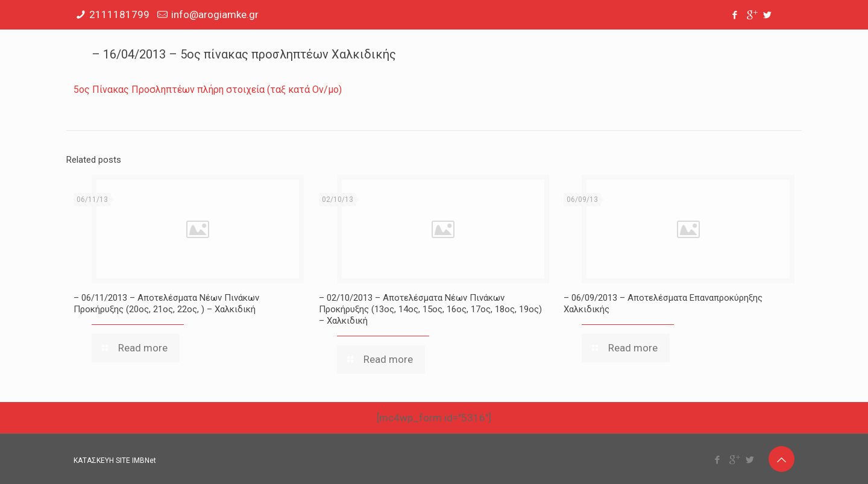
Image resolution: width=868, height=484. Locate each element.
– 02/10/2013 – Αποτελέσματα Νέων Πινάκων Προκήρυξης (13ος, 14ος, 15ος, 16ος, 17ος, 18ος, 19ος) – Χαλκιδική (430, 309)
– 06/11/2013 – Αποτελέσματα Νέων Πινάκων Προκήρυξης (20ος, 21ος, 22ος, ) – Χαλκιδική (166, 303)
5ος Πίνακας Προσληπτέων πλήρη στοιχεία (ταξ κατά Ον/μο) (208, 90)
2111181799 (119, 14)
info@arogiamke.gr (215, 14)
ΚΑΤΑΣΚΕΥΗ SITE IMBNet (115, 460)
